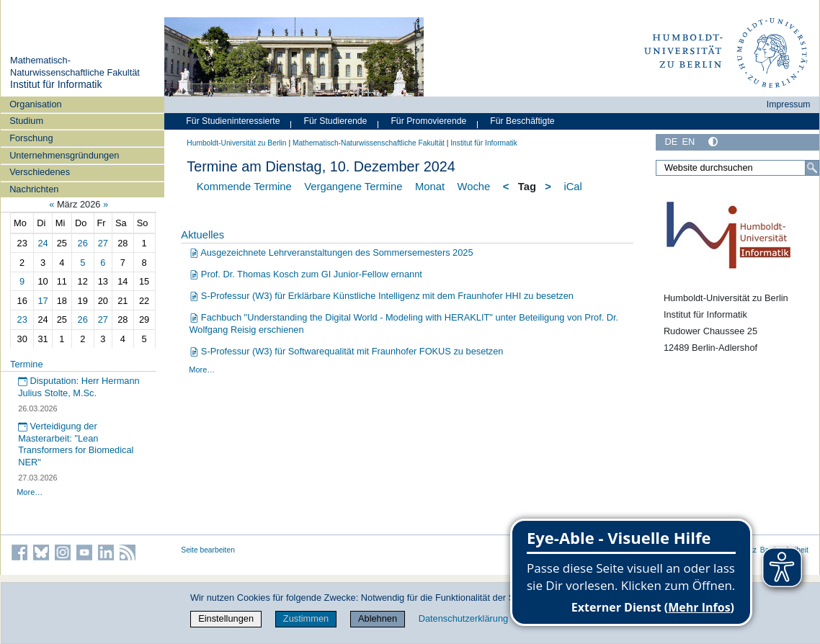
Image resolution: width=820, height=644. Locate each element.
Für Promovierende (428, 121)
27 (103, 243)
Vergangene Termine (353, 187)
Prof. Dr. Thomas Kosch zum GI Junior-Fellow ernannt (306, 274)
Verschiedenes (40, 172)
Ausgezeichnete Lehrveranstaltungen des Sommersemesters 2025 (331, 252)
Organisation (36, 104)
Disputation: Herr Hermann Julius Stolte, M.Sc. (79, 387)
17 (43, 301)
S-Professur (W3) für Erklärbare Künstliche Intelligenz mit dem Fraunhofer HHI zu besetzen (382, 296)
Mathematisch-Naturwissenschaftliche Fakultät (75, 66)
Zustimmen (306, 618)
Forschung (31, 138)
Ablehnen (378, 618)
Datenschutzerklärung (463, 618)
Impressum (789, 104)
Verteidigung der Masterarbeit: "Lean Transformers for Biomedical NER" (76, 444)
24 (43, 243)
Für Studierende (335, 121)
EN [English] (688, 142)
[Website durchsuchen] (737, 168)
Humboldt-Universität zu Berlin (236, 143)
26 (83, 243)
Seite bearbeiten (208, 550)
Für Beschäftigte (522, 121)
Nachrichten (34, 189)
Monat (430, 187)
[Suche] (812, 168)
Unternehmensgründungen (64, 155)
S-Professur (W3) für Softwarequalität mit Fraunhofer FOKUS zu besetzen (347, 351)
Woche (474, 187)
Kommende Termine (244, 187)
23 (22, 319)
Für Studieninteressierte (233, 121)
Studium (26, 121)
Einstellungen (226, 618)
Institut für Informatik (56, 84)
